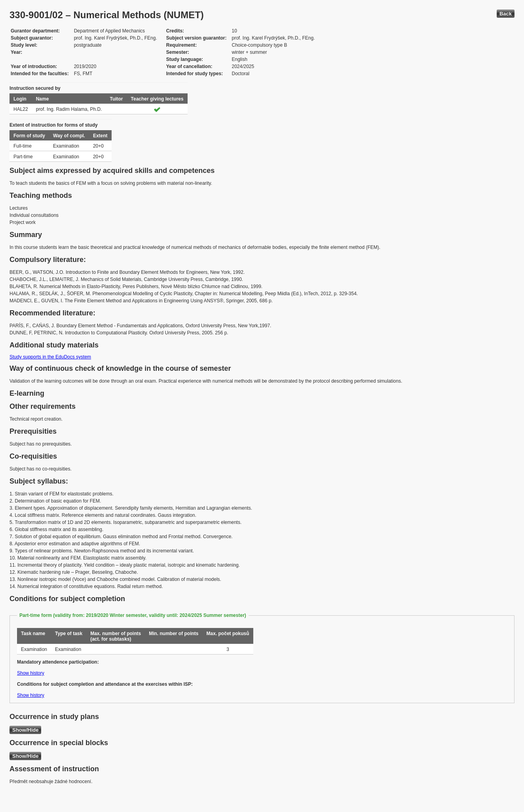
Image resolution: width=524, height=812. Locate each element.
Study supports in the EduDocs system (50, 357)
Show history (31, 673)
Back (506, 14)
